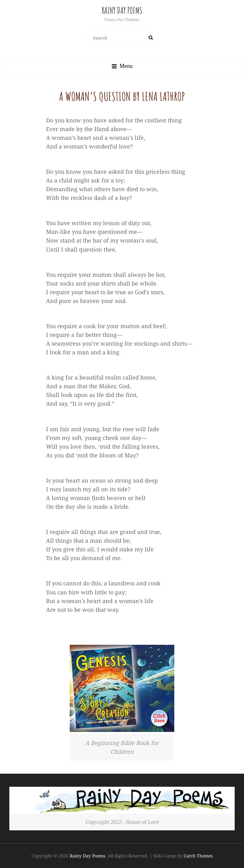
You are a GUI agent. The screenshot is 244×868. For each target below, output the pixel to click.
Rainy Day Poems (122, 10)
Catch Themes (198, 856)
